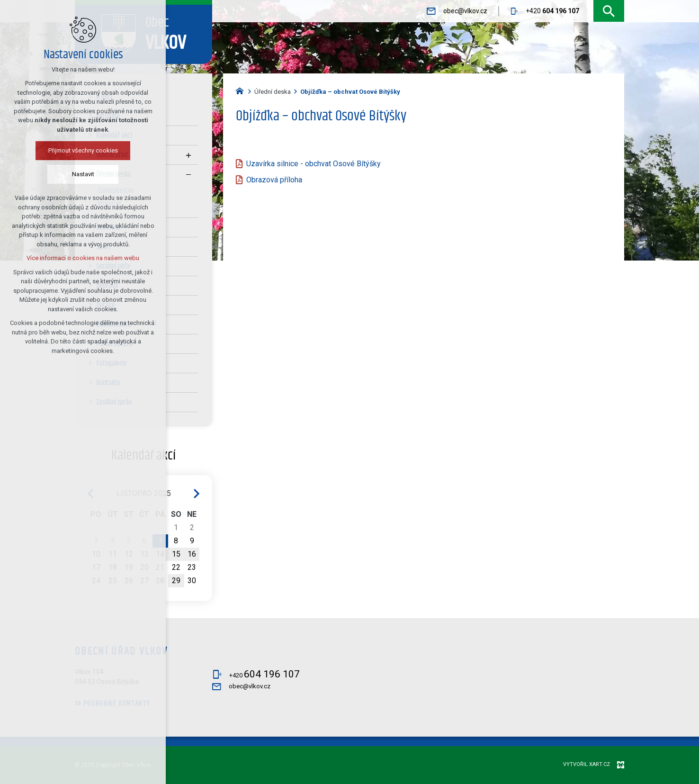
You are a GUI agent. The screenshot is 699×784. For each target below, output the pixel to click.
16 (192, 554)
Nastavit (75, 174)
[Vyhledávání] (609, 11)
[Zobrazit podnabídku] (188, 155)
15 (176, 554)
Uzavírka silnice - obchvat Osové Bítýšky (314, 164)
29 (176, 581)
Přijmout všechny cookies (75, 150)
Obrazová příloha (274, 180)
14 (160, 554)
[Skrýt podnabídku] (188, 174)
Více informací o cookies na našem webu (75, 258)
